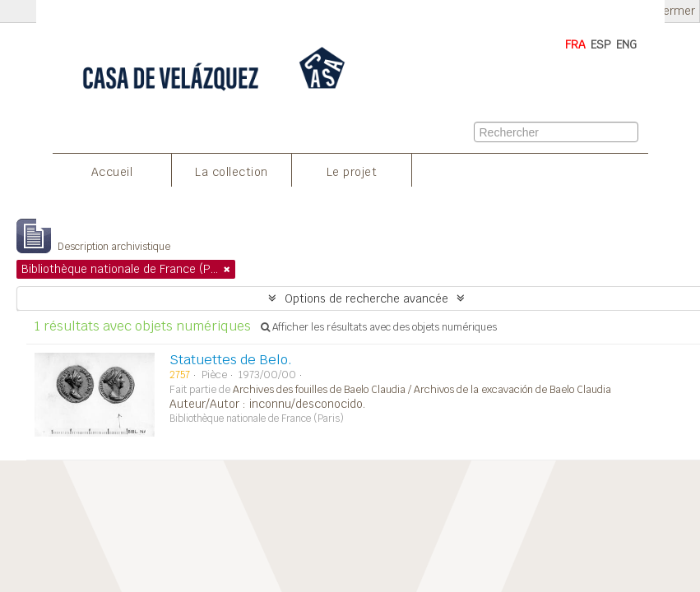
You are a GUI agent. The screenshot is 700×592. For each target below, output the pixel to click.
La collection (232, 172)
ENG (626, 44)
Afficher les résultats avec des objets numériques (379, 327)
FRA (575, 44)
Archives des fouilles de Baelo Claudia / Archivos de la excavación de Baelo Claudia (422, 390)
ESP (601, 44)
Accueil (112, 172)
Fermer (676, 11)
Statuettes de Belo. (231, 360)
